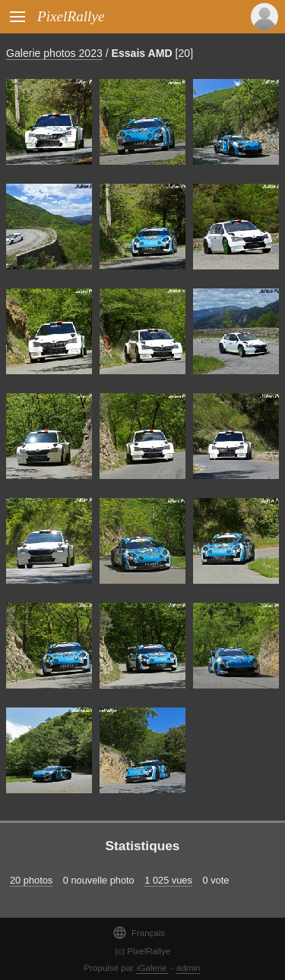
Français (139, 933)
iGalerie (152, 968)
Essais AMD (142, 53)
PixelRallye (71, 16)
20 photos (31, 880)
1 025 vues (168, 880)
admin (188, 968)
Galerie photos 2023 (54, 53)
